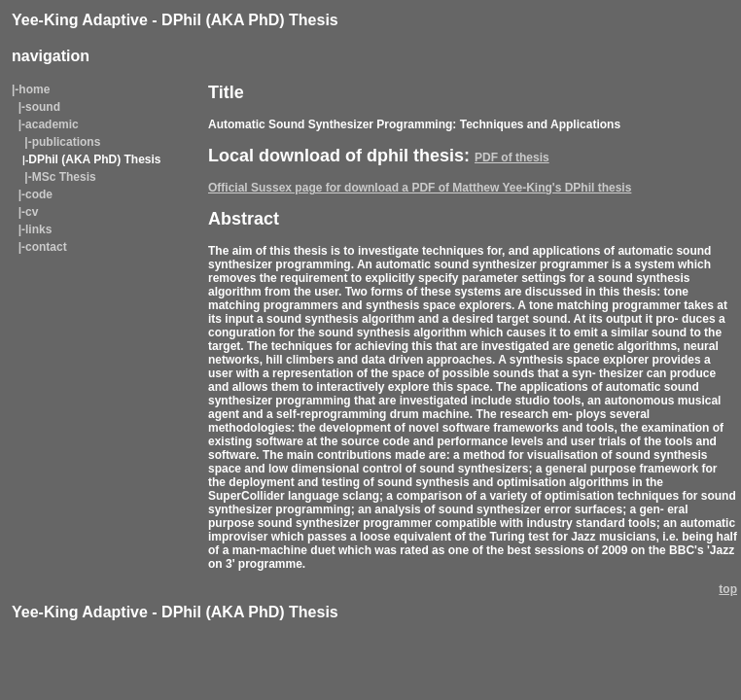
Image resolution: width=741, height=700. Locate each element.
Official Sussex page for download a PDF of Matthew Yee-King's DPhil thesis (420, 188)
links (38, 229)
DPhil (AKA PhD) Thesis (94, 159)
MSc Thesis (64, 177)
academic (52, 124)
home (34, 89)
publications (67, 142)
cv (32, 212)
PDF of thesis (512, 157)
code (39, 194)
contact (46, 247)
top (728, 589)
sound (43, 107)
